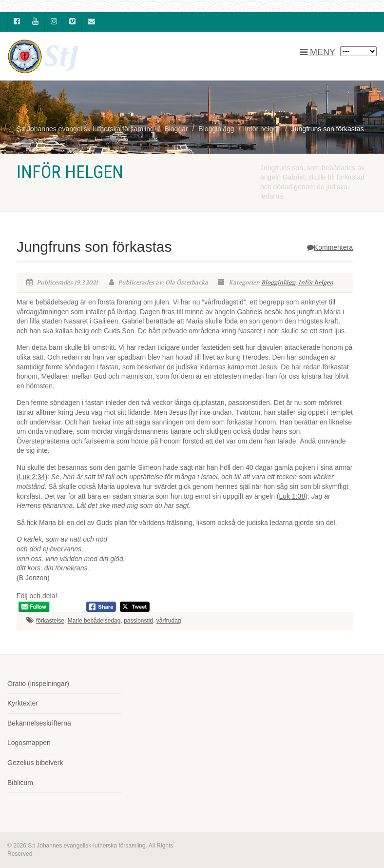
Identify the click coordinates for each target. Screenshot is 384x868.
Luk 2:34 (32, 477)
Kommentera (330, 247)
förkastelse (50, 621)
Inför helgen (316, 283)
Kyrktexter (23, 703)
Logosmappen (29, 743)
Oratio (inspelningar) (38, 684)
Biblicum (20, 783)
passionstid (138, 621)
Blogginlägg (278, 283)
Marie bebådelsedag (94, 621)
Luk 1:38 (292, 496)
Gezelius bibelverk (35, 763)
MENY (318, 52)
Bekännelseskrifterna (39, 723)
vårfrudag (169, 621)
